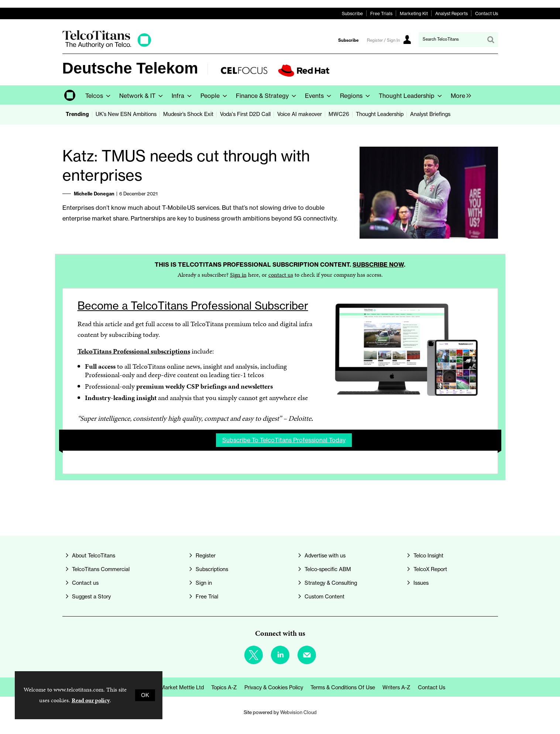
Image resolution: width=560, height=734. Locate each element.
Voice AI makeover (300, 114)
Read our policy (91, 700)
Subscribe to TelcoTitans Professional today (284, 440)
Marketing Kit (414, 13)
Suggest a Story (91, 597)
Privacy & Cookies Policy (274, 687)
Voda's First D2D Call (245, 114)
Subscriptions (212, 569)
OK (145, 695)
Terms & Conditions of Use (343, 687)
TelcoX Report (430, 569)
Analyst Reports (451, 13)
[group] (459, 95)
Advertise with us (325, 556)
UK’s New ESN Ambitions (126, 114)
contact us (281, 275)
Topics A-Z (224, 687)
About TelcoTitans (94, 556)
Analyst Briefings (430, 114)
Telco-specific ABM (328, 569)
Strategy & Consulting (331, 583)
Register (206, 556)
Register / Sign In (383, 40)
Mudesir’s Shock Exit (188, 114)
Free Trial (207, 597)
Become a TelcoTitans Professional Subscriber (193, 306)
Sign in (238, 275)
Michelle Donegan (94, 194)
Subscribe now (378, 264)
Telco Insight (428, 556)
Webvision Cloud (298, 712)
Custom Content (324, 597)
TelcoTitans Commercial (101, 569)
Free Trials (381, 13)
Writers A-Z (396, 687)
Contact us (85, 583)
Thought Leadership (380, 114)
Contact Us (487, 13)
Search (491, 40)
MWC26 (339, 114)
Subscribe (352, 13)
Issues (421, 583)
